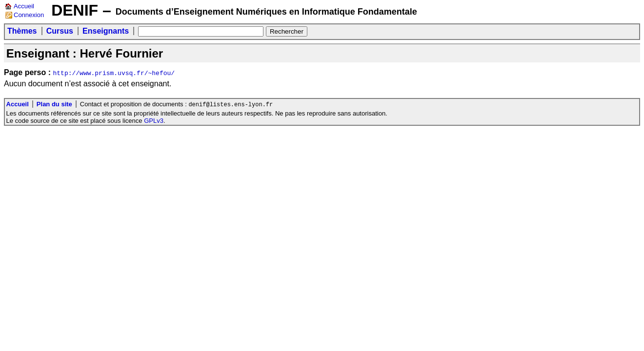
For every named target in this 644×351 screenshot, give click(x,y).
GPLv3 (154, 121)
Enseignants (106, 31)
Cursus (60, 31)
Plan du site (54, 105)
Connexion (29, 15)
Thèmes (22, 31)
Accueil (24, 6)
